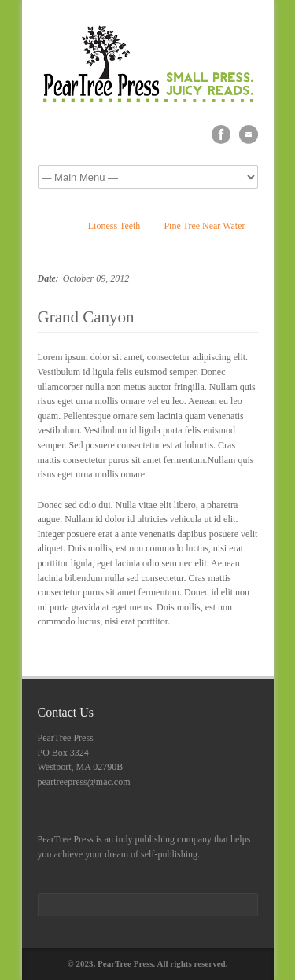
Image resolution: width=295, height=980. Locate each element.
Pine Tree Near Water (204, 226)
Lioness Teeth (114, 226)
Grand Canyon (86, 317)
